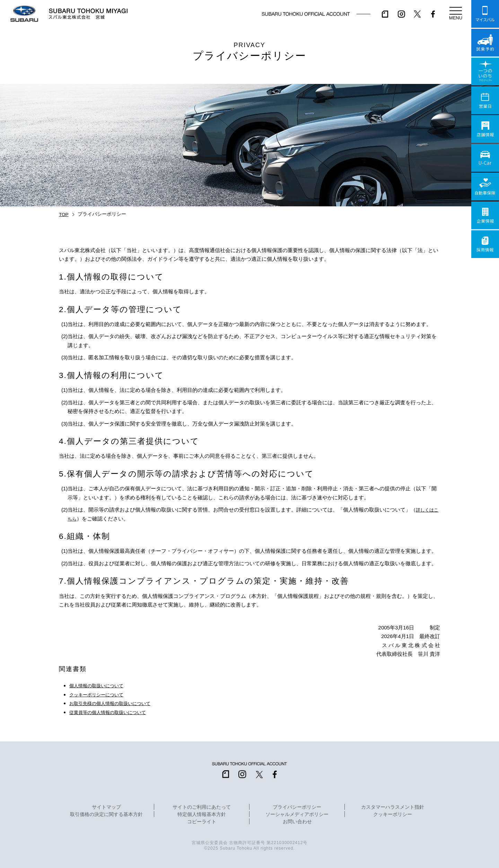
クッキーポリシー (393, 815)
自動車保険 (485, 187)
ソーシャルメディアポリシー (297, 815)
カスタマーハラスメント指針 (393, 807)
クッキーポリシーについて (100, 694)
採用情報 (485, 244)
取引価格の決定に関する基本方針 (106, 815)
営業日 (485, 100)
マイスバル (485, 14)
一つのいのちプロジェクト (485, 71)
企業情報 (485, 215)
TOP (64, 214)
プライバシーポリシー (297, 807)
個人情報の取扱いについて (100, 685)
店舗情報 (485, 129)
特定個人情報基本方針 (202, 815)
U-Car (485, 158)
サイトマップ (106, 807)
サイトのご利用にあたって (202, 807)
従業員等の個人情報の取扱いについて (113, 712)
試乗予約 (485, 43)
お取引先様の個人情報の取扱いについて (116, 703)
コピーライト (202, 822)
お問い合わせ (297, 822)
